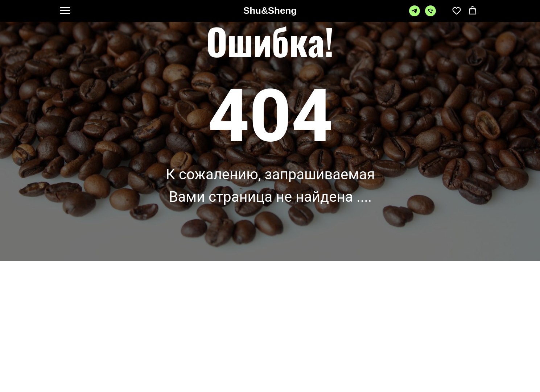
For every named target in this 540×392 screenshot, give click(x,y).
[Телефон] (430, 14)
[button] (457, 11)
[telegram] (415, 14)
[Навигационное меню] (65, 11)
